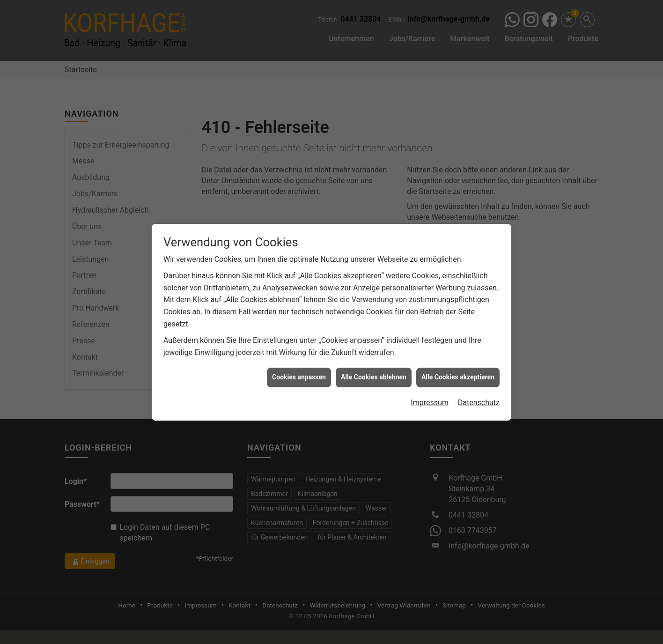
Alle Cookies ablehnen (374, 369)
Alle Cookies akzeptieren (458, 369)
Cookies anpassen (299, 369)
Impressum (430, 394)
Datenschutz (479, 394)
